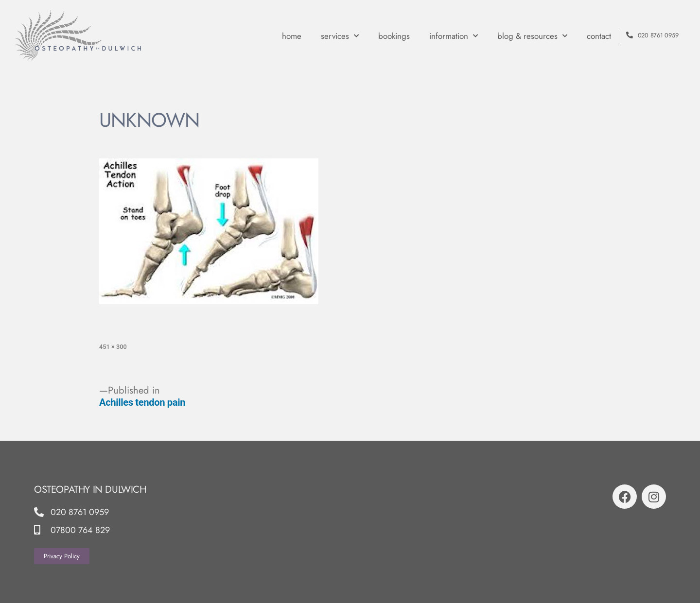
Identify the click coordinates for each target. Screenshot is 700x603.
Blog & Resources (532, 36)
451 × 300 (113, 347)
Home (292, 36)
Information (454, 36)
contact (599, 36)
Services (340, 36)
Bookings (394, 36)
